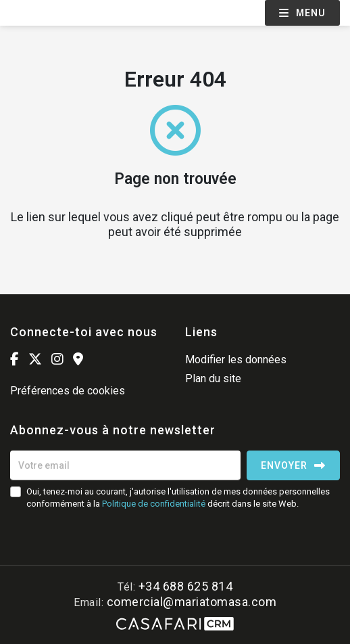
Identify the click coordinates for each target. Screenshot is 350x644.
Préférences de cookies (68, 391)
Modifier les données (236, 360)
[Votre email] (125, 465)
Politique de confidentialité (154, 504)
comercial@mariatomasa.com (192, 602)
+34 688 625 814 (186, 586)
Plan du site (213, 378)
